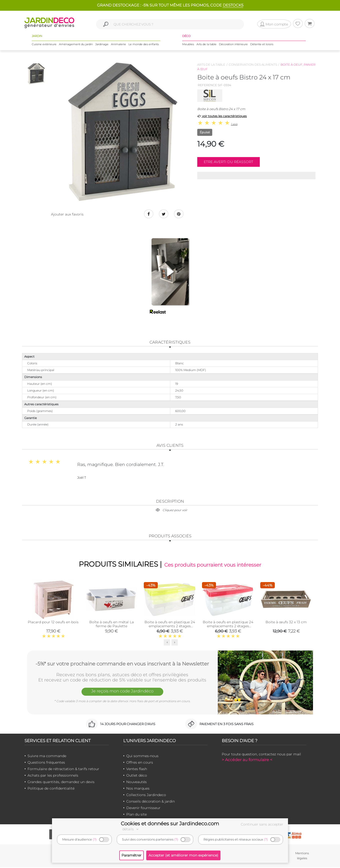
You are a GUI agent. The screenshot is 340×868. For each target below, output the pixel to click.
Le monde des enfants (144, 45)
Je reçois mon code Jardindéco (122, 692)
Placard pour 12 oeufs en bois (53, 623)
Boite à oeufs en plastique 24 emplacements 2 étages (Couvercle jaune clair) (170, 627)
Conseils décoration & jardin (150, 802)
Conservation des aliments (253, 65)
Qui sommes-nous (142, 757)
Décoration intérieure (233, 45)
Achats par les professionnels (53, 776)
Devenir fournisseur (143, 809)
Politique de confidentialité (51, 789)
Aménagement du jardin (76, 45)
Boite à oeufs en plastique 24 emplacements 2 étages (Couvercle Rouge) (228, 627)
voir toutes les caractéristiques (222, 116)
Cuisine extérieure (44, 45)
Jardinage (102, 45)
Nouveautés (136, 783)
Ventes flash (137, 770)
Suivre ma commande (47, 757)
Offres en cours (140, 763)
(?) (95, 839)
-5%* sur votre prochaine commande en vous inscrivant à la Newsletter (122, 664)
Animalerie (118, 45)
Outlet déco (137, 776)
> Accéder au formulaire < (247, 760)
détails (131, 829)
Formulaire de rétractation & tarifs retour (63, 770)
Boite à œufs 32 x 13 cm (286, 623)
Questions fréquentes (46, 763)
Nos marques (138, 789)
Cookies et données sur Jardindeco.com (170, 824)
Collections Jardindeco (146, 796)
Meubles (188, 45)
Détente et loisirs (262, 45)
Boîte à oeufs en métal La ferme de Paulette (111, 625)
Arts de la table (206, 45)
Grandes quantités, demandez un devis (61, 783)
